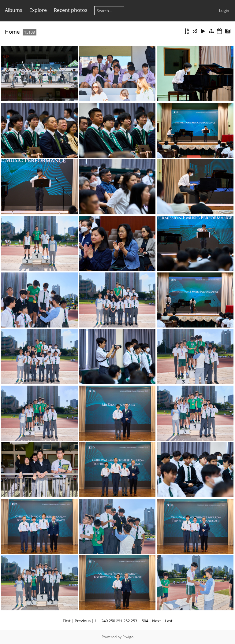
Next (157, 621)
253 (134, 621)
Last (169, 621)
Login (224, 10)
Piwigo (128, 637)
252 (127, 621)
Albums (14, 10)
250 (112, 621)
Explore (38, 10)
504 (145, 621)
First (67, 621)
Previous (83, 621)
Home (12, 32)
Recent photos (71, 10)
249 (104, 621)
